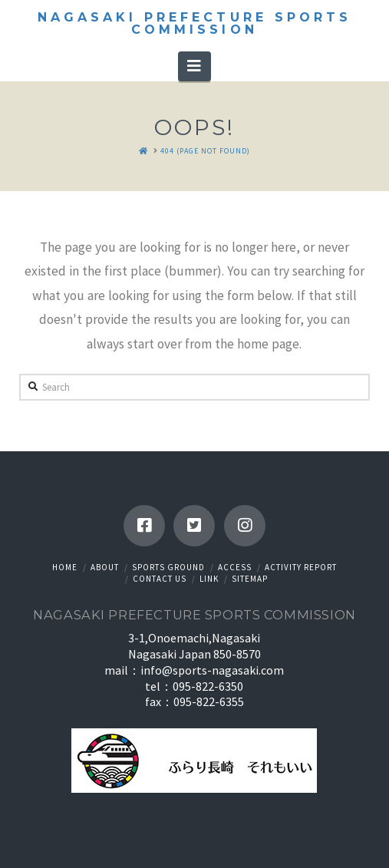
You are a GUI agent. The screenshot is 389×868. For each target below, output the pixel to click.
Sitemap (250, 579)
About (105, 567)
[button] (194, 66)
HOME (65, 567)
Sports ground (168, 567)
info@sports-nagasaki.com (212, 670)
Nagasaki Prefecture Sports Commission (194, 24)
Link (209, 579)
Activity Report (301, 567)
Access (235, 567)
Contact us (160, 579)
